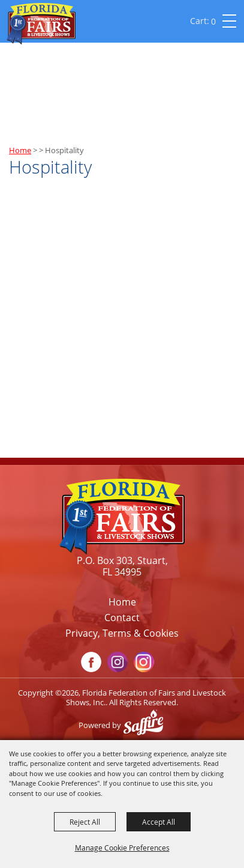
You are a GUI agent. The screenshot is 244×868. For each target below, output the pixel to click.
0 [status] (213, 21)
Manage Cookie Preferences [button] (122, 848)
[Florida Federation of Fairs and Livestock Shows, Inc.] (41, 24)
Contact (122, 618)
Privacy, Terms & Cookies (122, 633)
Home (20, 150)
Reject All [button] (85, 822)
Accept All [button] (159, 822)
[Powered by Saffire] (146, 725)
